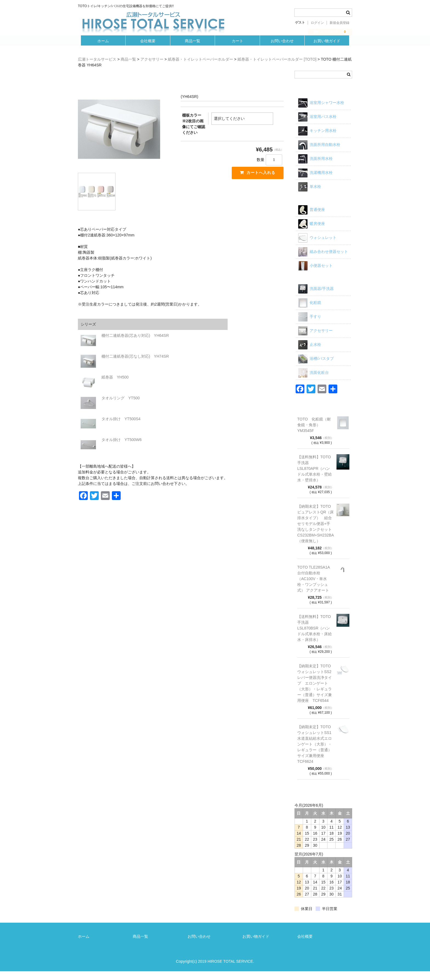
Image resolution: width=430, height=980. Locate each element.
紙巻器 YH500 (115, 386)
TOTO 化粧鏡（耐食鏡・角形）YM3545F (314, 434)
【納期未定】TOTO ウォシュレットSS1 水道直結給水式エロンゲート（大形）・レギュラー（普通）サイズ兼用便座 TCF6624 (316, 753)
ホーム (101, 49)
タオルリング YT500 (121, 407)
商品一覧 (192, 49)
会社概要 (146, 49)
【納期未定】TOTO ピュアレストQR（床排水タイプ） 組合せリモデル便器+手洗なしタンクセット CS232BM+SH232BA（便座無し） (316, 532)
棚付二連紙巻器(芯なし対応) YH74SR (135, 365)
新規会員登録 (340, 23)
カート (238, 49)
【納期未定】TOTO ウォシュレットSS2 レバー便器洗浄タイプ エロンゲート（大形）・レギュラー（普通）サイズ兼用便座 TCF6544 (316, 692)
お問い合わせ (284, 49)
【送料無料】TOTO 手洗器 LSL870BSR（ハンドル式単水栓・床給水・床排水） (316, 637)
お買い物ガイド (329, 49)
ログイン (317, 23)
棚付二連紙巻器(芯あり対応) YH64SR (135, 344)
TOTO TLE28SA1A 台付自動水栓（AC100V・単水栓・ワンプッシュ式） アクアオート (313, 588)
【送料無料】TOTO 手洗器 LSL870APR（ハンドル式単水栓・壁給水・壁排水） (316, 477)
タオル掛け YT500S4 (121, 428)
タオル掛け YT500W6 (121, 448)
